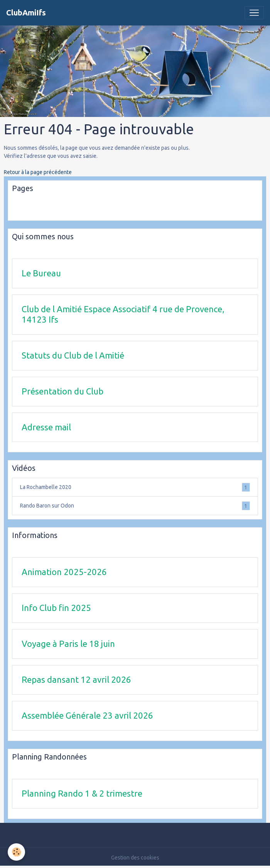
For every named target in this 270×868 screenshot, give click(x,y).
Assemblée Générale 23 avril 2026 (87, 715)
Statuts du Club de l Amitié (73, 355)
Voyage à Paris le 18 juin (68, 644)
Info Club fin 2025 (56, 608)
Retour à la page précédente (38, 172)
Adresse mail (46, 427)
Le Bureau (41, 273)
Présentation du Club (62, 391)
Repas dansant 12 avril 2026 (76, 679)
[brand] (26, 13)
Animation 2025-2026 (64, 572)
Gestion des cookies (135, 858)
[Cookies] (16, 852)
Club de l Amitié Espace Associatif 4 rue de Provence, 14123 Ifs (123, 314)
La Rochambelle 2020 (135, 487)
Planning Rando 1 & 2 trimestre (82, 793)
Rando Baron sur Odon (135, 506)
